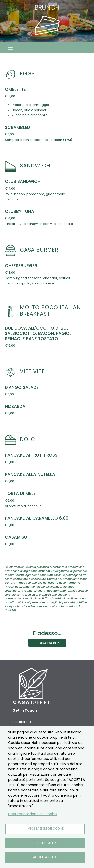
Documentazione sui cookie (32, 814)
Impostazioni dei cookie (45, 829)
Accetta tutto (45, 857)
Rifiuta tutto (45, 843)
